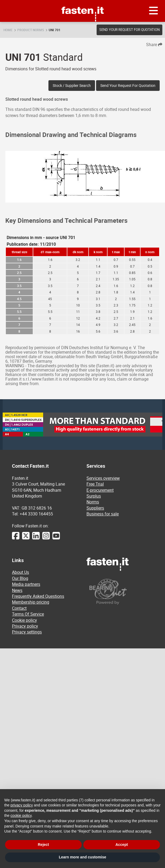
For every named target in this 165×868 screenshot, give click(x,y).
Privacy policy (25, 626)
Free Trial (95, 484)
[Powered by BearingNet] (120, 592)
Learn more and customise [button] (82, 857)
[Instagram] (46, 538)
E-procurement (100, 490)
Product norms (31, 30)
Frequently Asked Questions (38, 596)
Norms (93, 502)
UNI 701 (55, 30)
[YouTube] (56, 538)
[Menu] (154, 11)
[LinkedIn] (36, 538)
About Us (20, 572)
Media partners (26, 584)
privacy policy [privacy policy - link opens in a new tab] (22, 805)
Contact (19, 608)
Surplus (94, 496)
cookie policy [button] (21, 815)
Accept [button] (122, 845)
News (17, 590)
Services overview (103, 478)
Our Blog (20, 578)
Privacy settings (27, 632)
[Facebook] (16, 538)
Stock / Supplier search (72, 85)
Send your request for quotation (129, 30)
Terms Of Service (28, 614)
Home (8, 30)
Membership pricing (31, 602)
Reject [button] (43, 845)
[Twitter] (26, 538)
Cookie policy (24, 620)
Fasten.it (83, 2)
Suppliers (95, 508)
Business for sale (103, 514)
